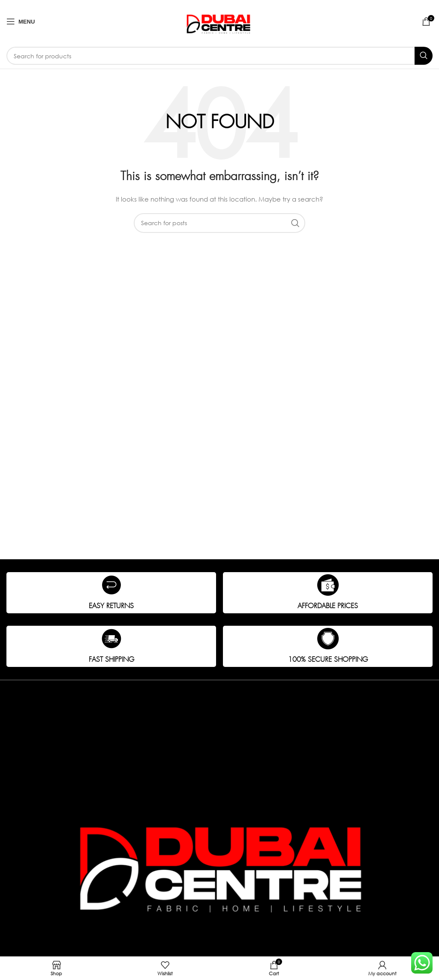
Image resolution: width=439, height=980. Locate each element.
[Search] (219, 56)
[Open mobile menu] (21, 21)
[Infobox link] (111, 593)
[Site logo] (220, 21)
